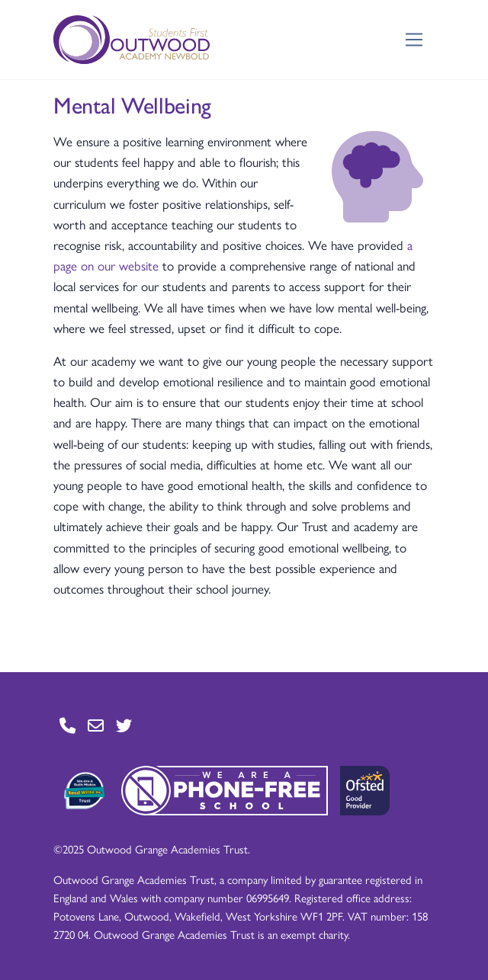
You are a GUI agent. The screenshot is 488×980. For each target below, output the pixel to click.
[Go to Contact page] (67, 725)
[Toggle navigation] (414, 40)
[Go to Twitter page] (124, 725)
